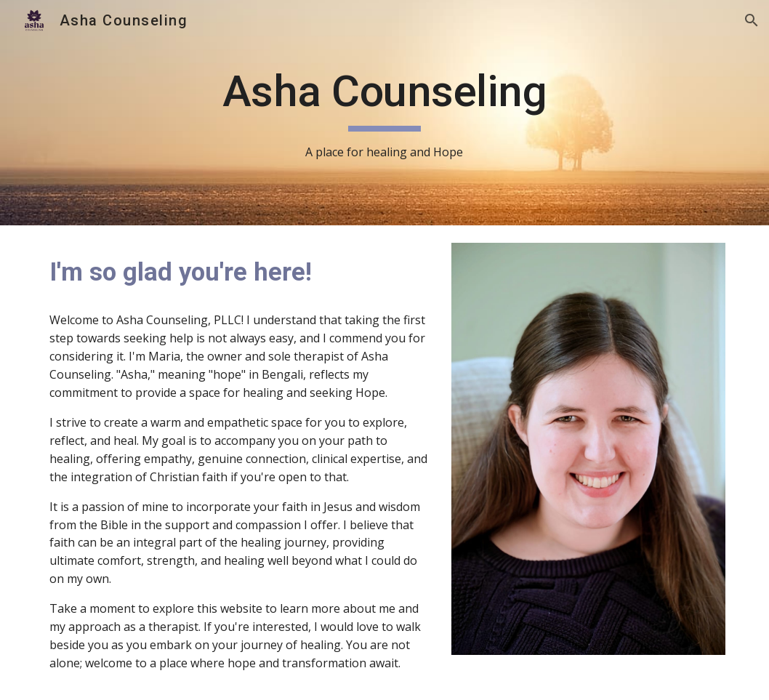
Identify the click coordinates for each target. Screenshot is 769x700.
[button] (752, 20)
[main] (384, 113)
